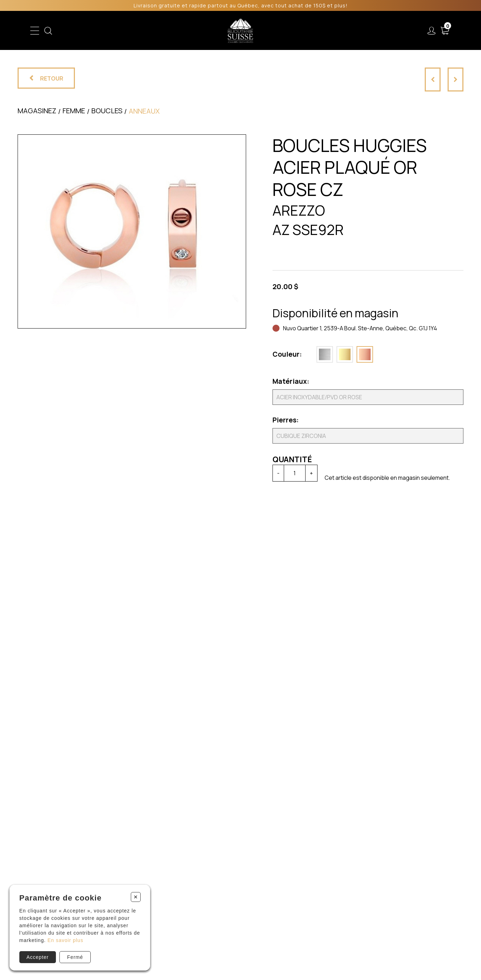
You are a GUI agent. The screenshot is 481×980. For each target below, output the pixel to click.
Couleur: (287, 354)
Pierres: (286, 420)
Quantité (292, 459)
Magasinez (37, 111)
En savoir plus (65, 940)
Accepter (37, 957)
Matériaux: (290, 381)
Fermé (75, 957)
